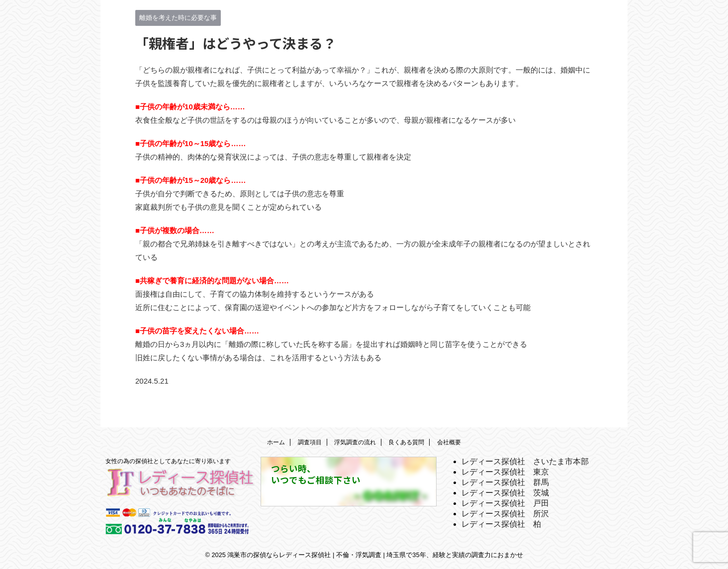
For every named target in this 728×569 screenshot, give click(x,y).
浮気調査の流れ (355, 442)
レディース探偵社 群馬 (505, 482)
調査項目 (310, 442)
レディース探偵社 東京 (505, 472)
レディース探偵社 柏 (501, 524)
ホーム (276, 442)
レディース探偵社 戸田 (505, 503)
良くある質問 (406, 442)
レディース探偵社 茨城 (505, 493)
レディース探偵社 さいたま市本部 (525, 461)
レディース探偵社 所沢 (505, 514)
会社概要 (449, 442)
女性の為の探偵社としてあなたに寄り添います (168, 461)
